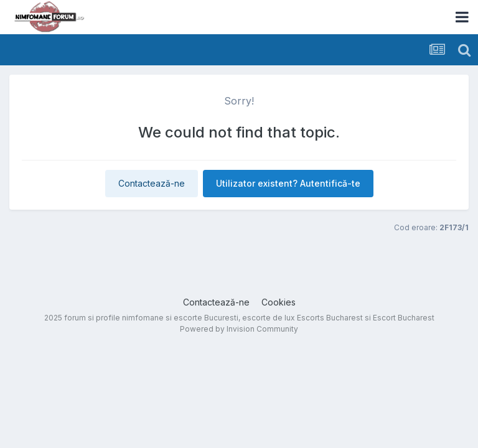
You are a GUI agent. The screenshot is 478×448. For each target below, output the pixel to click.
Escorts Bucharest (330, 318)
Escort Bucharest (404, 318)
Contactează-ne (152, 183)
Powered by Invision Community (239, 329)
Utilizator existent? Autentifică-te (288, 183)
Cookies (279, 302)
